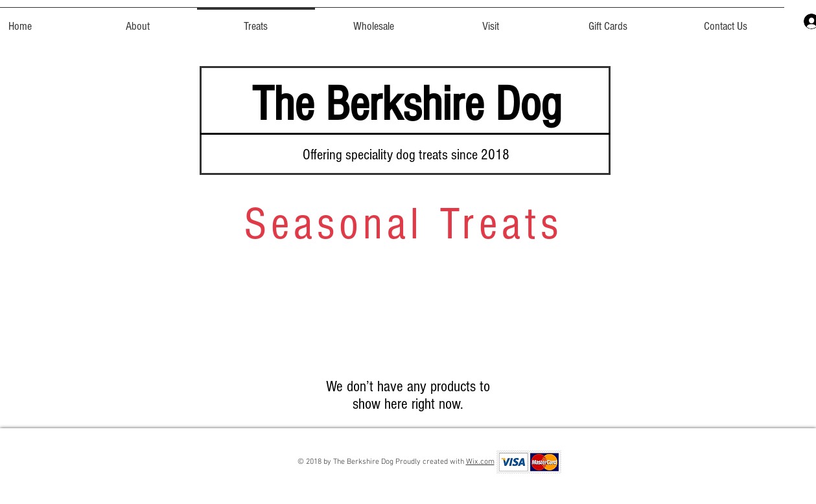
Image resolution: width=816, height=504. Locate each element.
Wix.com (480, 462)
